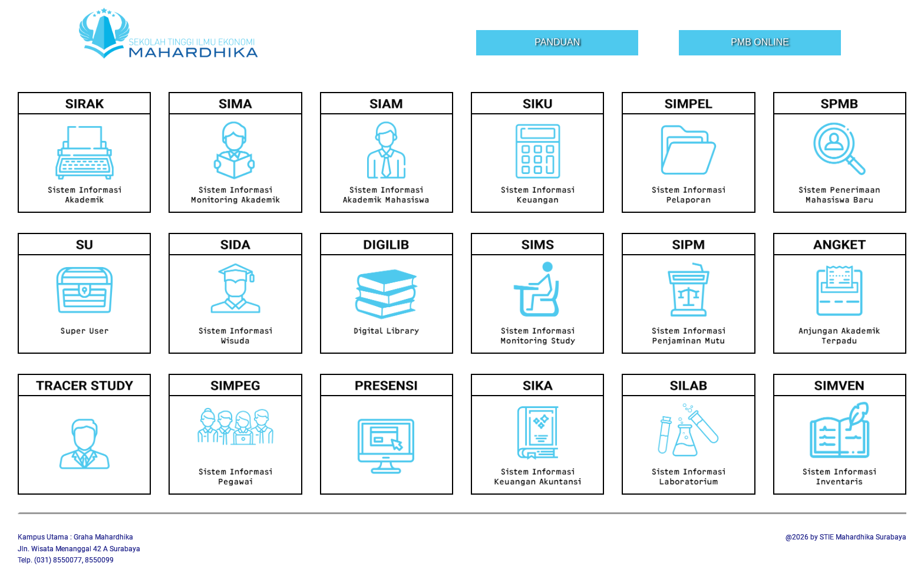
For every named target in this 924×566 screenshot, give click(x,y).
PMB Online (760, 42)
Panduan (557, 42)
